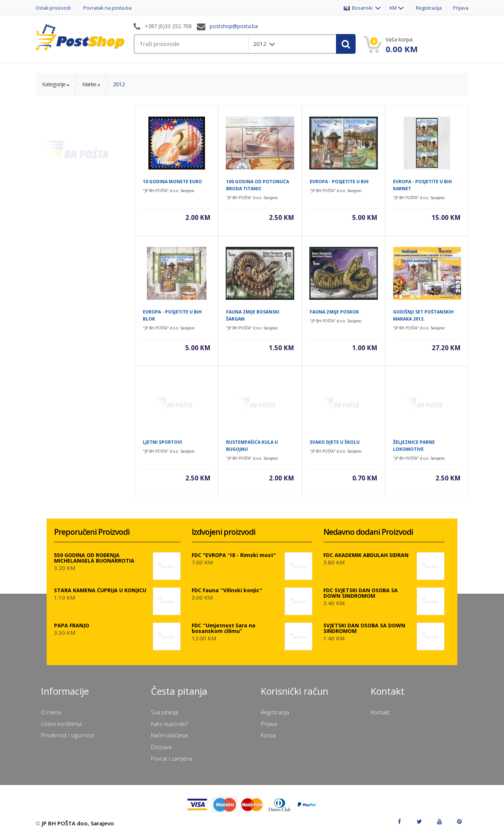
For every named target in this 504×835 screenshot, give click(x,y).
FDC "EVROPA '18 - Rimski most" (234, 555)
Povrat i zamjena (172, 758)
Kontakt (380, 712)
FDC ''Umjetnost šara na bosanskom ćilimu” (224, 628)
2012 (119, 84)
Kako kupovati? (169, 724)
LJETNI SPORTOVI (162, 442)
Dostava (161, 747)
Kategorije (54, 84)
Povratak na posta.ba (107, 8)
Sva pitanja (164, 712)
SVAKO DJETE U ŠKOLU (335, 442)
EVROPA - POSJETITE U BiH (339, 182)
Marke (89, 84)
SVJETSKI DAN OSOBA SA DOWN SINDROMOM (364, 628)
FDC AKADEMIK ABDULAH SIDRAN (366, 555)
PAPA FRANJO (72, 625)
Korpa (268, 735)
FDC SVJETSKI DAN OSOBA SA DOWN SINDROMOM (361, 593)
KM (393, 8)
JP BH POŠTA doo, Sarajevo (78, 823)
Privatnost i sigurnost (68, 735)
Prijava (461, 8)
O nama (51, 712)
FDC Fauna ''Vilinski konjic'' (227, 590)
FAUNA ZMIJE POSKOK (334, 312)
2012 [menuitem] (261, 44)
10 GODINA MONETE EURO (172, 182)
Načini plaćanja (169, 735)
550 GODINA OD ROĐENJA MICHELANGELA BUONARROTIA (94, 558)
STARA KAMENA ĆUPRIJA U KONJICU (100, 590)
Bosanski (359, 8)
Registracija (429, 8)
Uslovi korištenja (61, 724)
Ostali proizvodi (53, 8)
